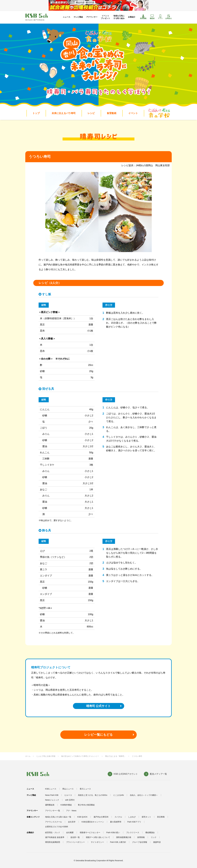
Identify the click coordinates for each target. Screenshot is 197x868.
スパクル (118, 817)
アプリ (160, 17)
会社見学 (72, 822)
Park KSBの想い (113, 832)
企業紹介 (132, 17)
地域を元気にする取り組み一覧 (58, 817)
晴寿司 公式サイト (99, 706)
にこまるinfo (119, 795)
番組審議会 (150, 832)
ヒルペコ (68, 795)
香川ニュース (85, 789)
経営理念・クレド (53, 832)
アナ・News (71, 811)
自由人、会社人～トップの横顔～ (144, 795)
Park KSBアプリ (134, 822)
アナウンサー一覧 (53, 811)
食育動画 (112, 113)
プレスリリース (133, 832)
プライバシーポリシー (75, 842)
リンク (154, 837)
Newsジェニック (52, 800)
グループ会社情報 (140, 842)
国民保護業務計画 (124, 837)
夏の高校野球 (116, 822)
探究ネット (146, 817)
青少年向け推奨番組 (86, 805)
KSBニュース (51, 789)
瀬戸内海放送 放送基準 (55, 837)
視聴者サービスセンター (90, 832)
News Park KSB (52, 795)
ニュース (67, 17)
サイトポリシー (97, 842)
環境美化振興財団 (53, 842)
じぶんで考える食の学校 (46, 756)
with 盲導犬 (70, 800)
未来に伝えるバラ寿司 (64, 113)
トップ (36, 113)
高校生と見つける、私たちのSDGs (93, 795)
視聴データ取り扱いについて (98, 837)
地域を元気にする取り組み (119, 17)
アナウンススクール (54, 822)
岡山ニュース (68, 789)
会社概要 (70, 832)
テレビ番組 (78, 17)
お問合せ (169, 17)
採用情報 (143, 17)
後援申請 (157, 842)
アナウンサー (92, 17)
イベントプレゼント (105, 17)
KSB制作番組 (66, 805)
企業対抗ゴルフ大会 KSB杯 (57, 827)
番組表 (152, 17)
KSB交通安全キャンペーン (93, 822)
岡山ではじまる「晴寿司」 (116, 756)
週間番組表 (50, 805)
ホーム (28, 756)
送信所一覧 (75, 837)
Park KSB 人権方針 (118, 842)
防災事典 (161, 817)
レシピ (91, 113)
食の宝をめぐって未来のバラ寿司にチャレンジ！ (80, 756)
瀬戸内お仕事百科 (101, 817)
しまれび (132, 817)
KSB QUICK (82, 817)
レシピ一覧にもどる (98, 735)
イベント (133, 113)
